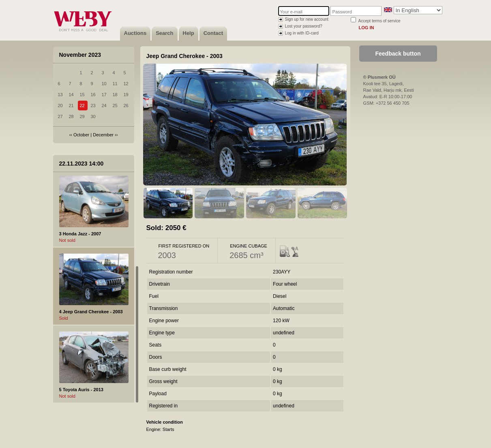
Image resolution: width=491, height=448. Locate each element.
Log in (367, 28)
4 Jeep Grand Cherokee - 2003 (91, 312)
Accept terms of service (380, 21)
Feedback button (398, 54)
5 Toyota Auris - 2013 (81, 390)
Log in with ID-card (302, 33)
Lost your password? (304, 26)
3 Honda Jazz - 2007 (80, 234)
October (81, 135)
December (103, 135)
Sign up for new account (307, 19)
